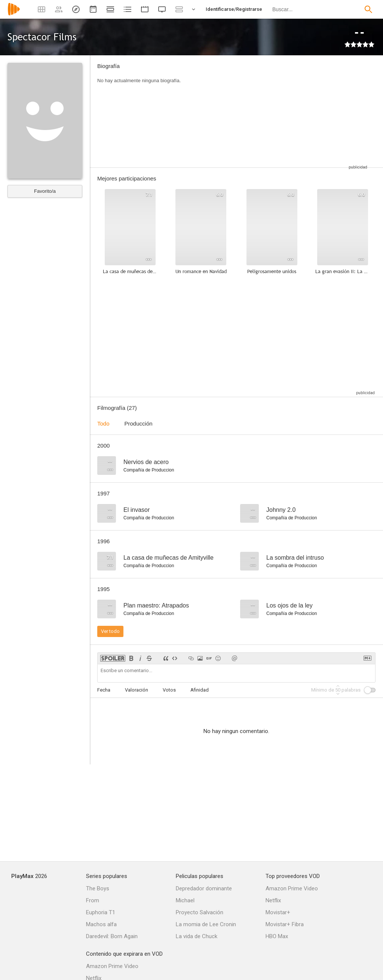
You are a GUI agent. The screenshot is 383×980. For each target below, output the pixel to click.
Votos (169, 690)
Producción (139, 423)
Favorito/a (45, 191)
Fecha (104, 690)
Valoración (137, 690)
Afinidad (200, 690)
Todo (103, 423)
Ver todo (110, 631)
